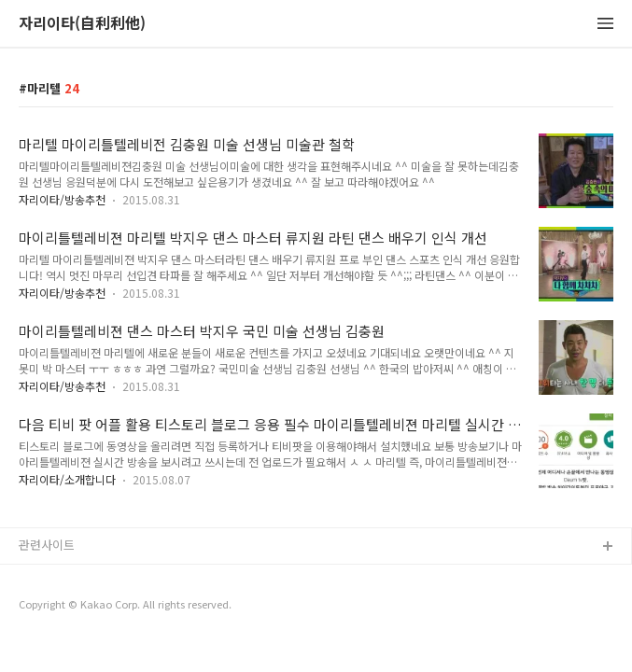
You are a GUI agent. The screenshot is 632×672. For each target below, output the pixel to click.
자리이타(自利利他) (82, 24)
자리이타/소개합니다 (67, 479)
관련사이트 (47, 545)
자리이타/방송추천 (62, 199)
